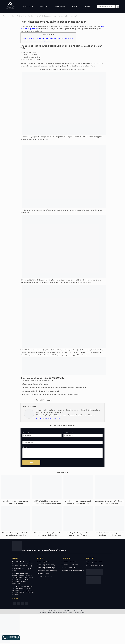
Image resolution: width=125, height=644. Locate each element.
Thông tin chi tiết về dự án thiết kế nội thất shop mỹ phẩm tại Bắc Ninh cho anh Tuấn (47, 39)
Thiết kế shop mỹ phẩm (25, 16)
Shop (14, 16)
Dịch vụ (43, 7)
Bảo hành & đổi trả (68, 568)
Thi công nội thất (43, 574)
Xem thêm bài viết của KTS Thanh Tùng (48, 418)
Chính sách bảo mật (69, 562)
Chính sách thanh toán (70, 565)
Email (24, 440)
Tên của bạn (27, 433)
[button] (11, 638)
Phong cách (59, 7)
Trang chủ (27, 7)
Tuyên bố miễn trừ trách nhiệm (73, 571)
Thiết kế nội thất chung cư (47, 568)
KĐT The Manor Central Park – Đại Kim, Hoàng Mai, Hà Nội (23, 565)
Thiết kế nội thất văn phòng (47, 571)
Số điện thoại (68, 433)
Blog (87, 7)
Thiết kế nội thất (43, 562)
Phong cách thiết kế (44, 577)
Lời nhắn (25, 447)
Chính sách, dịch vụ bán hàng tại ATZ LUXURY (39, 41)
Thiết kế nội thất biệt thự (46, 565)
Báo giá (75, 7)
